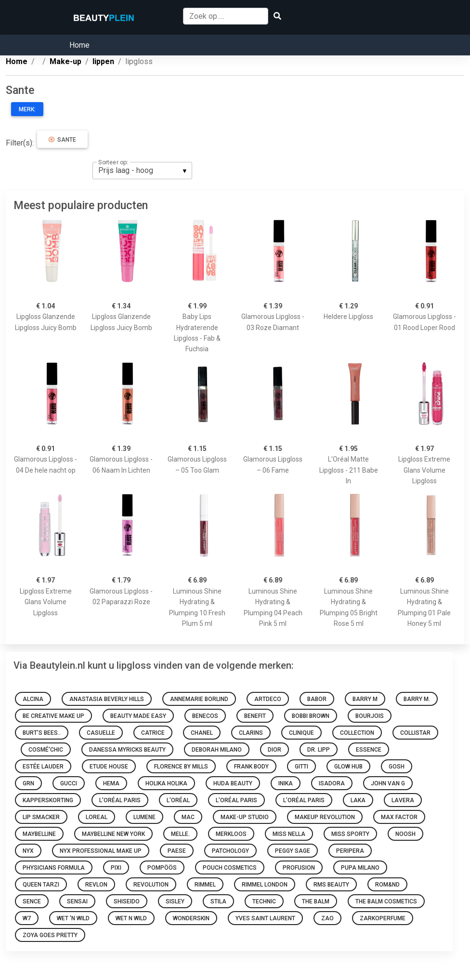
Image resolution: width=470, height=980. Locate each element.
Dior (274, 750)
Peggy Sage (293, 851)
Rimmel (205, 885)
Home (79, 45)
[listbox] (142, 171)
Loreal (97, 817)
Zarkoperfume (383, 918)
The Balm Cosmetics (386, 901)
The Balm (316, 901)
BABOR (317, 699)
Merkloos (231, 834)
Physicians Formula (54, 868)
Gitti (301, 767)
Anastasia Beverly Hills (107, 699)
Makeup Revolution (325, 817)
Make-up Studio (245, 817)
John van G (388, 783)
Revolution (151, 885)
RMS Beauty (331, 885)
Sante (62, 140)
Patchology (230, 851)
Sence (32, 901)
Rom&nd (387, 885)
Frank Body (251, 767)
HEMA (111, 783)
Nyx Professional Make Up (101, 851)
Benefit (255, 716)
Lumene (144, 817)
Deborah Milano (217, 750)
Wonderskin (191, 918)
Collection (357, 733)
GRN (28, 783)
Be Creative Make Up (53, 716)
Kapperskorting (48, 800)
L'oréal (178, 800)
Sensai (77, 901)
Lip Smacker (41, 817)
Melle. (180, 834)
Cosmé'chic (46, 750)
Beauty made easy (138, 716)
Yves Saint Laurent (265, 918)
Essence (369, 750)
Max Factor (399, 817)
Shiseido (127, 901)
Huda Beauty (233, 783)
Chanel (202, 733)
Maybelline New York (113, 834)
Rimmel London (265, 885)
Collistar (415, 733)
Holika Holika (166, 783)
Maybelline (39, 834)
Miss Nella (289, 834)
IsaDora (332, 783)
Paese (177, 851)
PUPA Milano (360, 868)
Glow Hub (348, 767)
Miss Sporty (350, 834)
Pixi (116, 868)
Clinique (301, 733)
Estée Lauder (43, 767)
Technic (264, 901)
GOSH (397, 767)
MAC (188, 817)
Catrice (153, 733)
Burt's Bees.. (42, 733)
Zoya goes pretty (50, 935)
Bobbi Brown (311, 716)
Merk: (27, 109)
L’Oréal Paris (304, 800)
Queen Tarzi (41, 885)
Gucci (69, 783)
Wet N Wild (131, 918)
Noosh (405, 834)
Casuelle (101, 733)
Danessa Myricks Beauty (127, 750)
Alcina (33, 699)
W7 (27, 918)
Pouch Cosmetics (230, 868)
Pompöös (162, 868)
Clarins (251, 733)
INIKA (286, 783)
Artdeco (268, 699)
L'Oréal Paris (120, 800)
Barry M (365, 699)
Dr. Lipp (319, 750)
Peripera (350, 851)
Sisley (175, 901)
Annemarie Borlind (199, 699)
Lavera (403, 800)
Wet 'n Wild (73, 918)
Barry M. (417, 699)
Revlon (96, 885)
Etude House (109, 767)
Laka (358, 800)
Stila (218, 901)
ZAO (327, 918)
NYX (28, 851)
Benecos (205, 716)
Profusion (299, 868)
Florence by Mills (181, 767)
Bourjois (370, 716)
